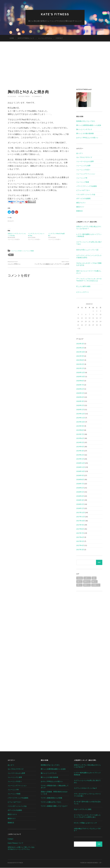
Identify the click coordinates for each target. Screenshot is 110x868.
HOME (12, 38)
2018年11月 (81, 467)
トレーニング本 (82, 178)
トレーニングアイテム (45, 38)
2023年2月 (80, 348)
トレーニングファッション (86, 174)
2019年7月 (80, 434)
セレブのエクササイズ (84, 157)
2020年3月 (80, 401)
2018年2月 (80, 504)
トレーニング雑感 (31, 251)
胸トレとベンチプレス (84, 130)
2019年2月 (80, 455)
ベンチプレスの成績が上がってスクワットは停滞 (54, 265)
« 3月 (79, 329)
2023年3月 (80, 344)
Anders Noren (92, 863)
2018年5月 (80, 492)
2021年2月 (80, 364)
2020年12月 (81, 373)
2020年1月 (80, 410)
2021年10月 (81, 352)
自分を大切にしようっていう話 (87, 250)
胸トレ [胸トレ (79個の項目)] (94, 582)
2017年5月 (80, 541)
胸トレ (11, 255)
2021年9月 (80, 356)
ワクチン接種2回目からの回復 (52, 798)
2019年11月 (81, 418)
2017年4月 (80, 546)
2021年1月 (80, 368)
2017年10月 (81, 521)
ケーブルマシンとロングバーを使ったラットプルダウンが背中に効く (87, 816)
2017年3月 (80, 550)
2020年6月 (80, 389)
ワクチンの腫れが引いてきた (51, 802)
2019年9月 (80, 426)
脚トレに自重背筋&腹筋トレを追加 (89, 125)
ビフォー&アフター (83, 190)
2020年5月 (80, 393)
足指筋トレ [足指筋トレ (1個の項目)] (96, 585)
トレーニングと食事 (83, 166)
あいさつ (79, 153)
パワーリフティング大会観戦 (87, 186)
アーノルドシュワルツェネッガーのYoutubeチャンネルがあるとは (89, 280)
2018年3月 (80, 500)
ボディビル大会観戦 (83, 199)
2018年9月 (80, 476)
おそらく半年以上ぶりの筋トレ (87, 138)
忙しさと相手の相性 (83, 286)
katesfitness (24, 97)
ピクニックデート (83, 292)
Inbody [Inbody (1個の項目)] (80, 578)
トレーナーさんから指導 (85, 162)
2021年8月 (80, 360)
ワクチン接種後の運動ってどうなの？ (54, 806)
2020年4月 (80, 397)
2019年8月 (80, 430)
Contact (59, 38)
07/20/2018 (12, 97)
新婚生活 (79, 211)
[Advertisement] (55, 65)
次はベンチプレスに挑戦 (83, 809)
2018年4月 (80, 496)
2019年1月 (80, 459)
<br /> (89, 607)
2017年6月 (80, 537)
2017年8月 (80, 529)
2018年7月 (80, 484)
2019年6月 (80, 438)
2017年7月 (80, 533)
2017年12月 (81, 513)
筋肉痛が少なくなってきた (86, 121)
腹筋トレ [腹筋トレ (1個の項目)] (87, 585)
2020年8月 (80, 381)
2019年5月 (80, 443)
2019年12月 (81, 414)
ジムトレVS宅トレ (15, 263)
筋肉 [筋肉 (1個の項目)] (94, 578)
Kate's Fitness (55, 14)
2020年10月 (81, 377)
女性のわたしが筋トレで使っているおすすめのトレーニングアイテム (21, 848)
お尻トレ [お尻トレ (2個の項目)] (87, 578)
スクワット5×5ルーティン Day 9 (85, 788)
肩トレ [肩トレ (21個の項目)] (79, 582)
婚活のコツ (80, 207)
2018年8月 (80, 480)
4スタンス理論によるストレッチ (85, 823)
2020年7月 (80, 385)
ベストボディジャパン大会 (86, 194)
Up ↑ (101, 863)
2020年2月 (80, 406)
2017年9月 (80, 525)
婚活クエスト (81, 203)
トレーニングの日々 (18, 251)
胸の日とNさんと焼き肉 (32, 92)
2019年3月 (80, 451)
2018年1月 (80, 508)
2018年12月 (81, 463)
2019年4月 (80, 447)
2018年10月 (81, 471)
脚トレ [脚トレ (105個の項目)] (79, 585)
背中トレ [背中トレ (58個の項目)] (87, 582)
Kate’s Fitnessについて (26, 38)
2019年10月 (81, 422)
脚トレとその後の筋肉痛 (85, 134)
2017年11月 (81, 517)
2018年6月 (80, 488)
